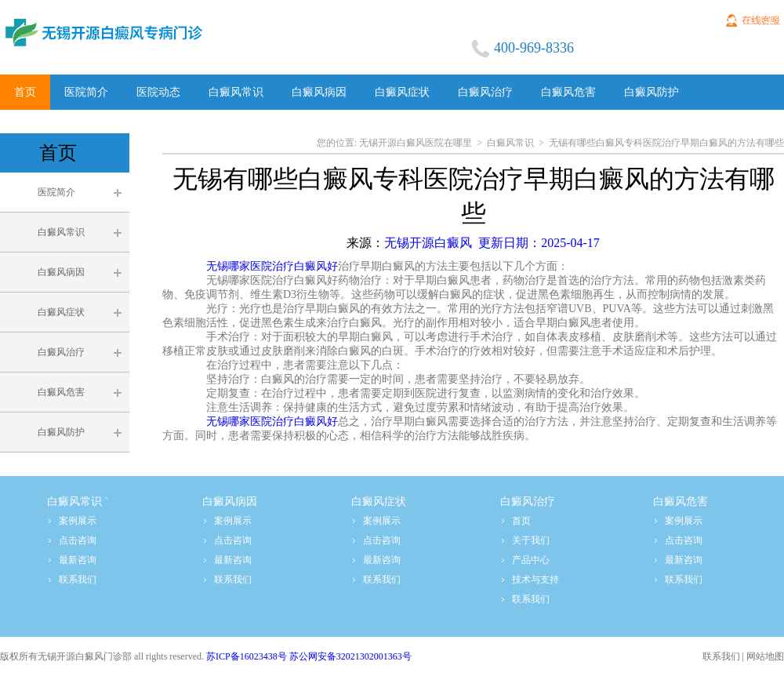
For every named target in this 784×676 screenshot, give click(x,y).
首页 (521, 521)
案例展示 (78, 521)
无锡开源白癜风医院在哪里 (416, 143)
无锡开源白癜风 (492, 243)
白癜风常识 (61, 232)
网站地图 (765, 656)
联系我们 (78, 580)
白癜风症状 (61, 312)
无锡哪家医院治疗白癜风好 (272, 266)
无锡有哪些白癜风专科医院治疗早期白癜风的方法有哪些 (666, 143)
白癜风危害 (61, 392)
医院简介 (56, 192)
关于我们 (531, 540)
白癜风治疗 (61, 352)
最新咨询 (78, 560)
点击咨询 (78, 540)
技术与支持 (535, 580)
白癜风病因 (61, 272)
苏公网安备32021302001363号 (350, 656)
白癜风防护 (61, 432)
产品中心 (531, 560)
